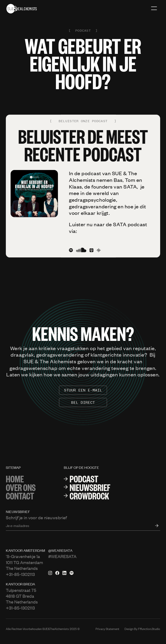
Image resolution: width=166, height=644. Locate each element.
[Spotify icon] (71, 250)
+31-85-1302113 (20, 574)
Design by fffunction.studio (142, 629)
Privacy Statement (107, 629)
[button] (154, 9)
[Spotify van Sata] (72, 573)
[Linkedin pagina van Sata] (64, 573)
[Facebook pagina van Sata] (57, 573)
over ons (21, 487)
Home (15, 478)
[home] (22, 9)
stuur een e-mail (83, 390)
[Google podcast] (99, 250)
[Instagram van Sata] (50, 573)
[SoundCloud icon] (81, 250)
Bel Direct (83, 402)
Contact (20, 495)
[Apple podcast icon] (91, 250)
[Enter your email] (83, 525)
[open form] (155, 525)
